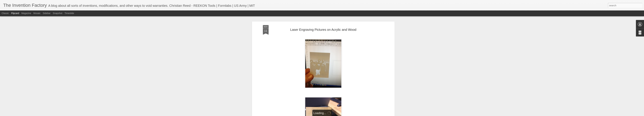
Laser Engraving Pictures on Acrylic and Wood (323, 21)
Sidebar (47, 13)
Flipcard (15, 13)
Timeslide (69, 13)
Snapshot (58, 13)
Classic (5, 13)
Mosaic (37, 13)
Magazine (26, 13)
